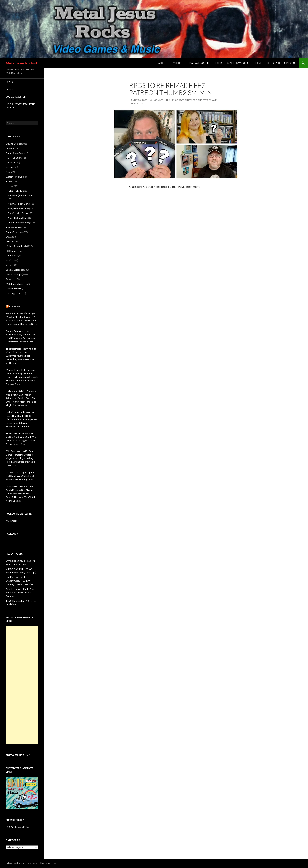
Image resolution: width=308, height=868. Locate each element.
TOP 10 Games (13, 227)
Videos (177, 63)
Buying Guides (13, 144)
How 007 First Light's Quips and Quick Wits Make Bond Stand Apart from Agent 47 (20, 476)
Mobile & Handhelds (16, 246)
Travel (9, 181)
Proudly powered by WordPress (40, 863)
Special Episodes (14, 270)
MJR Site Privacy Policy (18, 827)
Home (259, 63)
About (162, 63)
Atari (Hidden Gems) (18, 218)
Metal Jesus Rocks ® (22, 63)
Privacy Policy (13, 863)
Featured (11, 148)
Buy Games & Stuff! (200, 63)
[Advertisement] (22, 685)
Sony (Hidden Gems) (18, 208)
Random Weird (14, 289)
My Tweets (11, 521)
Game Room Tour (15, 153)
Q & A (9, 237)
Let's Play (11, 163)
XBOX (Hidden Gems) (19, 204)
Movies (10, 167)
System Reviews (14, 177)
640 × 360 (158, 100)
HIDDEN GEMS (14, 191)
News (9, 172)
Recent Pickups (14, 274)
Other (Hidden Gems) (19, 223)
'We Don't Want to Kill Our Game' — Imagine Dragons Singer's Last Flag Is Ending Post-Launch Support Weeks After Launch (20, 458)
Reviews (10, 279)
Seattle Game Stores (239, 63)
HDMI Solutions (14, 158)
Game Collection (14, 232)
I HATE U (11, 241)
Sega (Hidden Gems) (18, 213)
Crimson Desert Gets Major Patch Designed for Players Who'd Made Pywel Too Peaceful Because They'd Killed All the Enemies (22, 494)
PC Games (11, 251)
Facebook (12, 534)
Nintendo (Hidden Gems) (21, 195)
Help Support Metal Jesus (281, 63)
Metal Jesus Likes (15, 284)
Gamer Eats (12, 256)
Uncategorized (14, 293)
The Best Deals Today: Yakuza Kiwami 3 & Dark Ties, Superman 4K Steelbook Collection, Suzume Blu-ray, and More (21, 356)
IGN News (15, 306)
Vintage (10, 265)
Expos (219, 63)
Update (10, 186)
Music (9, 260)
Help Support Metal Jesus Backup (20, 106)
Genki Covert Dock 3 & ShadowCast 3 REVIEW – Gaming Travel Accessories (20, 581)
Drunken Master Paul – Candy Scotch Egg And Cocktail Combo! (21, 593)
